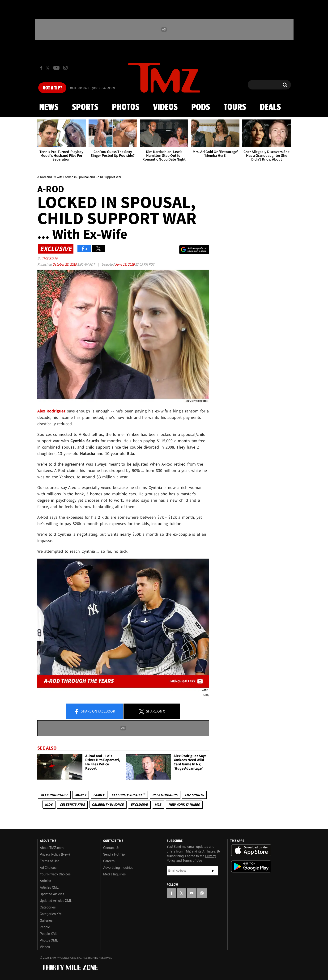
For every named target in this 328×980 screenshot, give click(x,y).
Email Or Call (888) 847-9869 (92, 88)
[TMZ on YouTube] (192, 893)
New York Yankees (184, 804)
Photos (126, 107)
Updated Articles (52, 894)
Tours (235, 107)
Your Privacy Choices (55, 874)
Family (99, 795)
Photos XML (49, 940)
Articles (46, 881)
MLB (158, 804)
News (49, 107)
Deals (270, 107)
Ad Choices (48, 868)
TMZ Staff (50, 258)
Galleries (46, 921)
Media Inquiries (114, 874)
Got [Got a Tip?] (52, 88)
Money (81, 795)
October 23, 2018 (65, 264)
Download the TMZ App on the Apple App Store (251, 850)
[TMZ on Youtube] (56, 68)
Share (94, 712)
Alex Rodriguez (54, 795)
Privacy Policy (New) (55, 854)
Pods (201, 107)
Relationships (165, 795)
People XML (49, 934)
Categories (48, 907)
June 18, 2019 (125, 264)
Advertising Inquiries (118, 868)
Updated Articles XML (56, 901)
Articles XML (49, 887)
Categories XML (52, 914)
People (45, 927)
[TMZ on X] (48, 68)
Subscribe (213, 871)
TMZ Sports (194, 795)
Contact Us (111, 848)
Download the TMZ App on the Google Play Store (251, 867)
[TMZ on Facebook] (41, 68)
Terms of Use (50, 861)
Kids (49, 804)
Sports (85, 107)
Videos (165, 107)
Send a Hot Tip (114, 854)
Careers (109, 861)
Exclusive (139, 804)
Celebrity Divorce (108, 804)
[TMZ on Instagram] (65, 68)
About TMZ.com (52, 848)
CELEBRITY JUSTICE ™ (128, 795)
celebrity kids (72, 804)
